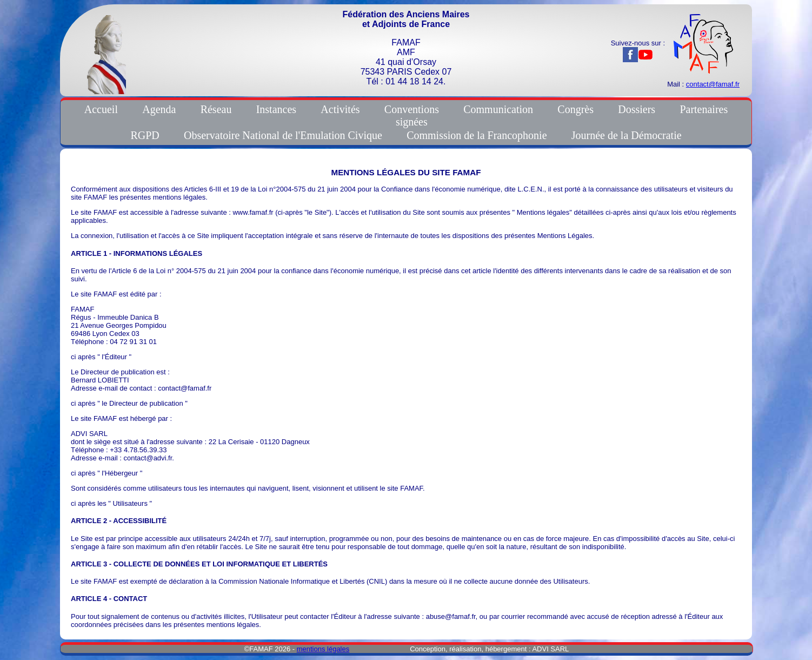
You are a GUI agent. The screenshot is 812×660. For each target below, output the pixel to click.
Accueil (101, 109)
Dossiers (637, 109)
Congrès (575, 109)
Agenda (159, 109)
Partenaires (704, 109)
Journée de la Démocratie (627, 135)
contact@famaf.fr (713, 84)
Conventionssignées (412, 116)
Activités (340, 109)
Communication (498, 109)
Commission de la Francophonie (477, 135)
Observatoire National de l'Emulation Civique (283, 135)
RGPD (145, 135)
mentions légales (323, 649)
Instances (276, 109)
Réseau (216, 109)
